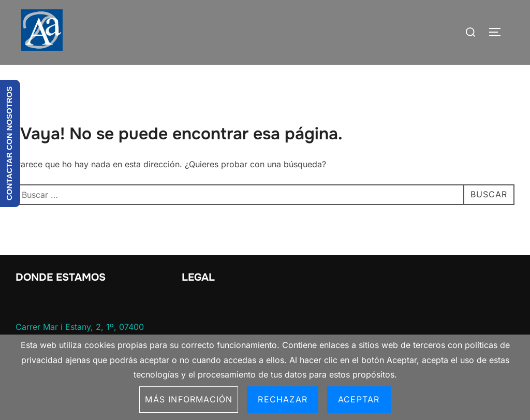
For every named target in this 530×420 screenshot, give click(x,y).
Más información (189, 399)
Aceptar (359, 399)
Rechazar (283, 399)
